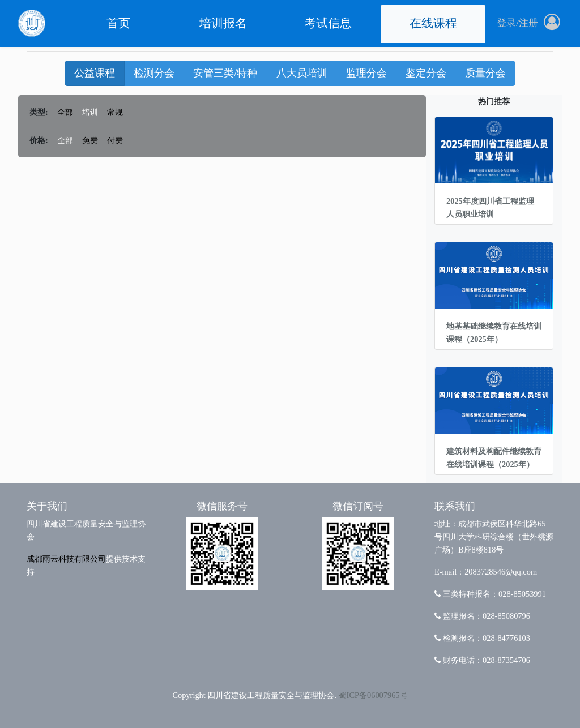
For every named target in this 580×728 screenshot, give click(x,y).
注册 (528, 23)
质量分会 (485, 73)
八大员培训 (302, 73)
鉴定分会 (426, 73)
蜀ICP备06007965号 (373, 695)
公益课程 (95, 73)
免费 (90, 140)
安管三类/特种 (225, 73)
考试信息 (328, 23)
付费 (115, 140)
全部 (65, 112)
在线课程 (433, 23)
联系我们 (455, 506)
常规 (115, 112)
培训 (90, 112)
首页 (118, 23)
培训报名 (223, 23)
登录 (506, 23)
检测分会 (154, 73)
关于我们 (47, 506)
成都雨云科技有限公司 (66, 559)
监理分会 (366, 73)
